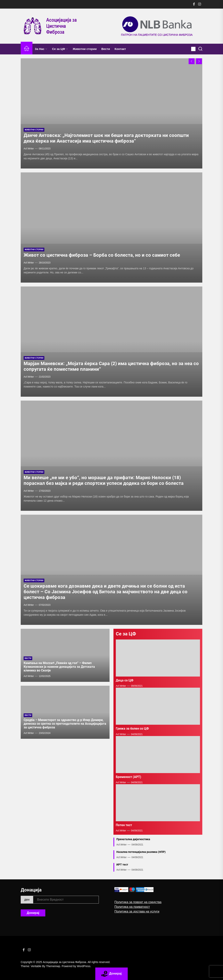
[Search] (200, 49)
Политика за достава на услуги (137, 911)
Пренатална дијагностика (133, 839)
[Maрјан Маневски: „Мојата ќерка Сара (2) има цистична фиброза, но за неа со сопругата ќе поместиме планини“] (111, 342)
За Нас (41, 49)
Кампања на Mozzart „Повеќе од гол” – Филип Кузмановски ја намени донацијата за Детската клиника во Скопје (59, 667)
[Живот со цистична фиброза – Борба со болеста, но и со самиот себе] (111, 227)
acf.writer (29, 676)
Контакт (120, 49)
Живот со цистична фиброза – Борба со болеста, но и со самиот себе (102, 255)
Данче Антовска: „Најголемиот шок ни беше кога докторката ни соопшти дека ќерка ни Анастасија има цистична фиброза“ (106, 138)
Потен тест (124, 825)
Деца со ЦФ (125, 680)
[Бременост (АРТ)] (158, 755)
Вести (106, 49)
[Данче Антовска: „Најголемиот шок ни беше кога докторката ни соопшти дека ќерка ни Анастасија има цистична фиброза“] (111, 113)
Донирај (33, 913)
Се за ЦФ (60, 49)
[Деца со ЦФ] (158, 658)
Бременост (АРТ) (128, 777)
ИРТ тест (122, 865)
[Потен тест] (158, 803)
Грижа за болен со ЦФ (132, 729)
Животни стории (85, 49)
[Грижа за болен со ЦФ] (158, 706)
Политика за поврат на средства (138, 902)
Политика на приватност (132, 907)
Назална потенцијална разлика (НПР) (141, 852)
